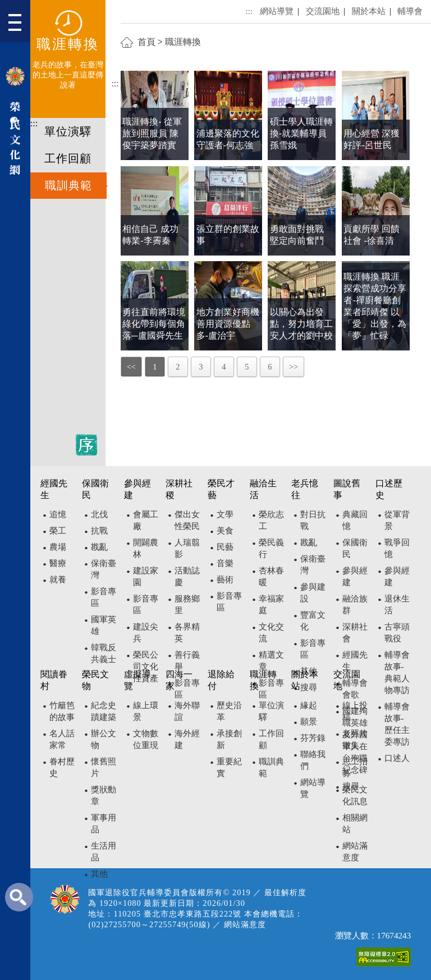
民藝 (225, 547)
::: (34, 123)
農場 (58, 547)
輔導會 (410, 11)
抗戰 (99, 530)
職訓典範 (68, 185)
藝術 (225, 579)
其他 (99, 874)
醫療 (58, 563)
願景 (309, 721)
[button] (19, 24)
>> (294, 367)
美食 (225, 530)
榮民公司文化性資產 (146, 666)
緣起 (309, 705)
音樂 (225, 563)
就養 (58, 579)
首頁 (146, 42)
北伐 (99, 514)
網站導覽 (277, 11)
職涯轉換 (183, 42)
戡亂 (99, 547)
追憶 (58, 514)
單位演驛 (68, 131)
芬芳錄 (313, 738)
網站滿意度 (245, 924)
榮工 (58, 530)
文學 (225, 514)
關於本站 (369, 11)
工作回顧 (68, 158)
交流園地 (323, 11)
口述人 (397, 758)
